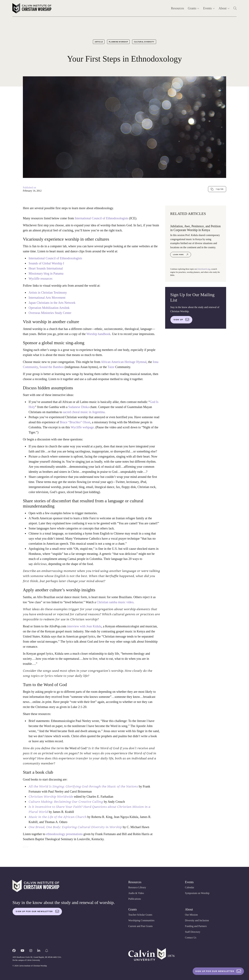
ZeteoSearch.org (204, 269)
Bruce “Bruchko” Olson (75, 422)
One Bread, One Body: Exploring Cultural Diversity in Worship (75, 827)
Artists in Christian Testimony (48, 292)
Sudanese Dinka (79, 407)
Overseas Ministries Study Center (50, 313)
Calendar (190, 887)
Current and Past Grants (140, 926)
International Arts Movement (47, 298)
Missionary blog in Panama (46, 273)
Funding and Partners (196, 926)
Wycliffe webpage (82, 427)
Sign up (181, 320)
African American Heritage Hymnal (124, 362)
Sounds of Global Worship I (46, 263)
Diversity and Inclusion (197, 920)
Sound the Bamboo (52, 367)
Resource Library (137, 887)
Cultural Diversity (144, 42)
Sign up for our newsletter (37, 911)
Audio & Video (136, 893)
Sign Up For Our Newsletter (218, 971)
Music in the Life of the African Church (58, 817)
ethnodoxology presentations (64, 834)
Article (99, 42)
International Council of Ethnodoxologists (102, 218)
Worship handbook (98, 334)
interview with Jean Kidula (84, 626)
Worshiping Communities (141, 920)
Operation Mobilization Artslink (49, 308)
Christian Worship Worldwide (51, 797)
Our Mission (191, 915)
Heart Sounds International (46, 268)
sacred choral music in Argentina (84, 412)
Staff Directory (193, 932)
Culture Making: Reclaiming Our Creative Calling (66, 802)
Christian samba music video (115, 602)
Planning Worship (118, 42)
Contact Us (191, 938)
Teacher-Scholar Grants (140, 915)
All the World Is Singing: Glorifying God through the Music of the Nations (83, 786)
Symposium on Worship (197, 893)
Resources (178, 8)
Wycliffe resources (40, 279)
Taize (111, 367)
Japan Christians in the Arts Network (52, 303)
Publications (135, 899)
